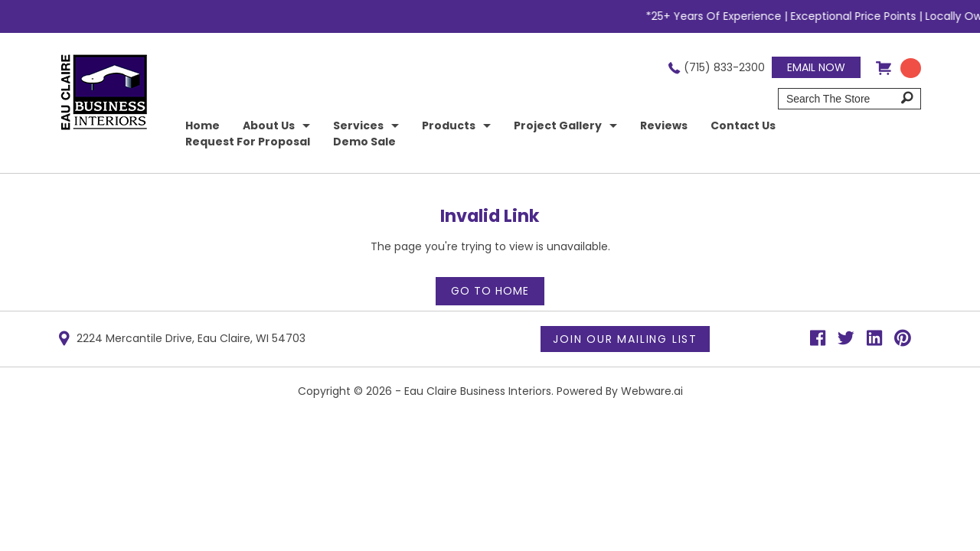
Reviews (664, 126)
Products (449, 126)
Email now (816, 67)
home (203, 126)
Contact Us (743, 126)
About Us (269, 126)
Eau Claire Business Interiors (478, 391)
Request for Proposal (248, 142)
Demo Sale (364, 142)
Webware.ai (652, 391)
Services (358, 126)
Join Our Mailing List (625, 339)
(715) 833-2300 (724, 67)
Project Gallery (558, 126)
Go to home (490, 291)
